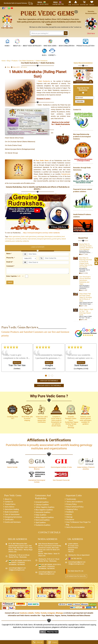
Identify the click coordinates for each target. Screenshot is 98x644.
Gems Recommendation (83, 63)
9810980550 (13, 565)
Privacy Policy (71, 504)
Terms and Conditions (75, 502)
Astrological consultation (53, 237)
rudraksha (26, 241)
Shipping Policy (72, 509)
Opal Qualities (41, 522)
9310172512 (27, 561)
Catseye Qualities (42, 505)
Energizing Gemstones (13, 517)
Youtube (44, 613)
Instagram (51, 613)
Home (4, 61)
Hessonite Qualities (43, 512)
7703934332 (21, 563)
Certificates (9, 520)
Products (25, 67)
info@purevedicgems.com (17, 570)
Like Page (12, 596)
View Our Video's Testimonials (49, 385)
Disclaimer (70, 520)
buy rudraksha (17, 239)
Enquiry (52, 642)
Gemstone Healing (12, 509)
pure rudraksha (17, 241)
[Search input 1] (47, 33)
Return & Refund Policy (75, 507)
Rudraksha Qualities (43, 525)
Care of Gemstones (12, 514)
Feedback (70, 512)
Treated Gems (10, 504)
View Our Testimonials (49, 381)
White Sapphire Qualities (45, 517)
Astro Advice (10, 507)
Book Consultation (12, 512)
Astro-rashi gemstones (29, 237)
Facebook (23, 613)
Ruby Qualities (41, 515)
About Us (8, 499)
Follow (73, 596)
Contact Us (9, 502)
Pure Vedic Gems (42, 161)
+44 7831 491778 (75, 559)
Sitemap (69, 517)
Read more (17, 362)
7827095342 (21, 565)
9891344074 (13, 563)
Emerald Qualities (42, 502)
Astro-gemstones (15, 237)
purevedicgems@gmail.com (17, 568)
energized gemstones (44, 239)
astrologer (41, 237)
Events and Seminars (13, 522)
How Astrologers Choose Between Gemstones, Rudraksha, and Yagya (85, 280)
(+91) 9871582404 (16, 561)
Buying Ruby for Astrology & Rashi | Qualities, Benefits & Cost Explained (86, 247)
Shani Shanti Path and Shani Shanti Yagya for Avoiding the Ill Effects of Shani (85, 297)
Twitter (37, 613)
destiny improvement (29, 239)
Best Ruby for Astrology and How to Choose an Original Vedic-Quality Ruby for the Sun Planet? (86, 262)
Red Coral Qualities (43, 520)
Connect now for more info (76, 576)
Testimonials (71, 499)
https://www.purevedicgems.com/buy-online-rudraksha (41, 233)
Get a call (38, 642)
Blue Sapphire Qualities (44, 510)
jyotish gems (56, 239)
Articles (69, 514)
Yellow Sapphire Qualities (45, 507)
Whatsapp (59, 613)
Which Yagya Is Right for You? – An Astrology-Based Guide (86, 312)
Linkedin (31, 613)
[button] (50, 43)
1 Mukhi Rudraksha (44, 81)
